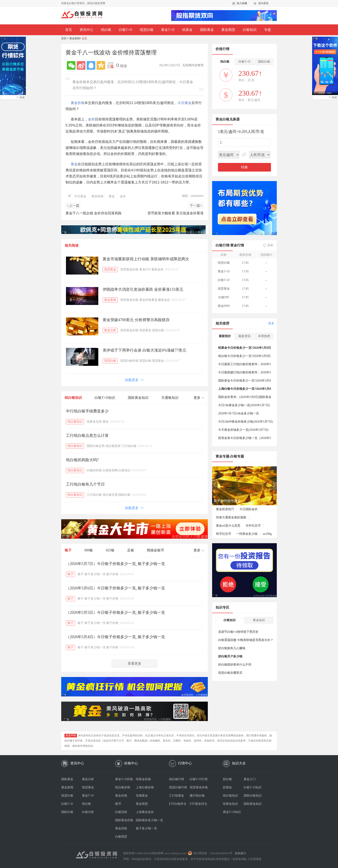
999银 (89, 550)
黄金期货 (228, 30)
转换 (244, 167)
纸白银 (106, 30)
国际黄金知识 (138, 398)
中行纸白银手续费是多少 (87, 411)
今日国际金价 (249, 509)
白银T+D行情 (199, 779)
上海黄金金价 (145, 812)
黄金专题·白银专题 (230, 456)
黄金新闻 (75, 38)
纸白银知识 (73, 398)
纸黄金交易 (94, 422)
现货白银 (147, 30)
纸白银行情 (177, 779)
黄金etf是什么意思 (228, 526)
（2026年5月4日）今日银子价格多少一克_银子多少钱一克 (115, 637)
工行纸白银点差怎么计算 (87, 436)
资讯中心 (86, 30)
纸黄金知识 (230, 804)
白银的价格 (94, 470)
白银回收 (121, 812)
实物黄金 (142, 796)
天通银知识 (170, 398)
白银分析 (88, 812)
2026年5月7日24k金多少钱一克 (239, 413)
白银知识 (250, 30)
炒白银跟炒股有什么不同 (235, 665)
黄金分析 (110, 330)
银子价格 (112, 574)
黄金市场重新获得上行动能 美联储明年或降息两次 (146, 259)
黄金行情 (237, 245)
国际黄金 (207, 30)
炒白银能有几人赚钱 (232, 648)
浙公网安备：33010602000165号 (213, 853)
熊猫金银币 (155, 550)
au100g (267, 534)
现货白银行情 (178, 787)
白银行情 (222, 245)
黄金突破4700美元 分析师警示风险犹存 (136, 320)
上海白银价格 (145, 787)
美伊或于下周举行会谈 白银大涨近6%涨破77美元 (145, 350)
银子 (68, 550)
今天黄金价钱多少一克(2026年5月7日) (243, 430)
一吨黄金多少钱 (247, 534)
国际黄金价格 (124, 820)
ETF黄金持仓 (198, 804)
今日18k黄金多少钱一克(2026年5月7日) (244, 405)
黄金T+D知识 (232, 812)
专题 (268, 30)
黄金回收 (121, 828)
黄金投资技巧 (225, 509)
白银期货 (121, 837)
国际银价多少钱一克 (146, 820)
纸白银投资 (113, 446)
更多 (271, 323)
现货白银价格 (129, 361)
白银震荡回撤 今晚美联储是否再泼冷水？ (246, 640)
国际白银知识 (253, 796)
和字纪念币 (224, 534)
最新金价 (157, 269)
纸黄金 (187, 30)
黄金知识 (259, 620)
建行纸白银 (197, 796)
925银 (110, 550)
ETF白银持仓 (178, 804)
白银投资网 (110, 470)
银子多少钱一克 (95, 574)
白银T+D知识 (105, 398)
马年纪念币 (253, 526)
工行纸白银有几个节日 (85, 484)
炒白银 (227, 779)
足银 (131, 550)
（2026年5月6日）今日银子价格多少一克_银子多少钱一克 (115, 588)
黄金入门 (250, 779)
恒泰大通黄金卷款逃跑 (231, 517)
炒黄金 (227, 787)
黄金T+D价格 (124, 779)
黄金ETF (145, 269)
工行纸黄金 (177, 796)
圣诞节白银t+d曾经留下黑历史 (238, 632)
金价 (91, 119)
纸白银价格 (123, 787)
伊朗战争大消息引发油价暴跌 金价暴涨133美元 (143, 289)
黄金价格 (78, 103)
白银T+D (125, 30)
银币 (118, 804)
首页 (69, 30)
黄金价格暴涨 (148, 300)
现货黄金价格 (129, 269)
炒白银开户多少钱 (230, 656)
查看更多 (135, 664)
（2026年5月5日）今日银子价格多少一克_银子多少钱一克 (115, 612)
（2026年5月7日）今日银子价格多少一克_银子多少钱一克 (115, 564)
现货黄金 (110, 269)
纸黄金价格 (143, 779)
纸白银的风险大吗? (82, 460)
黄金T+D (168, 30)
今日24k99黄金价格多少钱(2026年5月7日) (246, 422)
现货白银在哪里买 (230, 673)
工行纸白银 (129, 446)
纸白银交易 (110, 495)
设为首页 (263, 3)
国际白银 (124, 495)
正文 (84, 38)
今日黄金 (185, 103)
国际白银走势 (96, 446)
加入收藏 (242, 3)
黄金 (74, 164)
